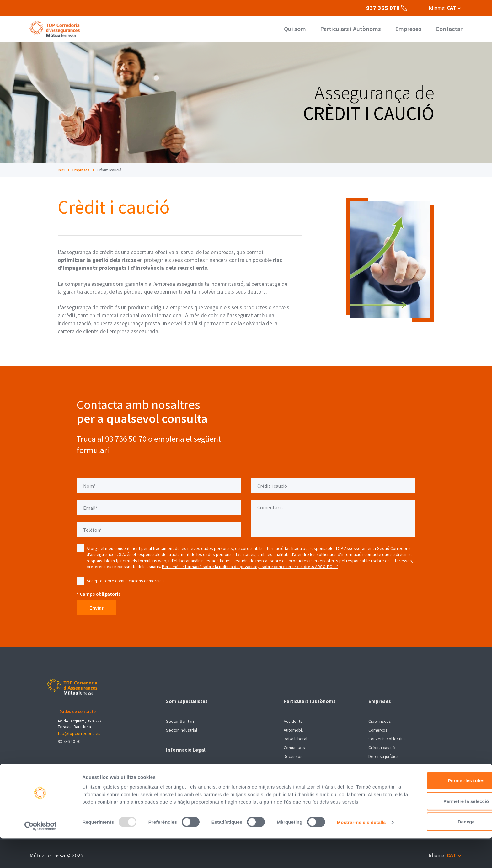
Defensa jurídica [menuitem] (383, 754)
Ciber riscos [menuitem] (380, 719)
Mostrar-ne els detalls (107, 856)
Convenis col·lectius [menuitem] (387, 737)
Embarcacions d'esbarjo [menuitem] (306, 763)
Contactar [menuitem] (449, 29)
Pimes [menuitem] (374, 772)
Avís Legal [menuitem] (175, 768)
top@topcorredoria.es (79, 729)
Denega (440, 838)
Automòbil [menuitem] (293, 728)
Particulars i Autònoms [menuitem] (355, 29)
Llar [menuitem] (287, 772)
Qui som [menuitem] (302, 29)
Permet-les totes (440, 797)
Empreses (82, 170)
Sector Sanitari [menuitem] (180, 719)
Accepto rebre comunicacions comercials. (126, 581)
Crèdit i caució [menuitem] (382, 746)
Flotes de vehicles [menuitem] (386, 763)
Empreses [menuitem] (410, 29)
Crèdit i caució (113, 170)
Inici (62, 170)
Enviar (100, 608)
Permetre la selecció (439, 818)
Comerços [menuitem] (378, 728)
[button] (444, 8)
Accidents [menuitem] (293, 719)
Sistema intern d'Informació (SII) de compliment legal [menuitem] (215, 777)
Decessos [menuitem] (293, 754)
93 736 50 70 (69, 737)
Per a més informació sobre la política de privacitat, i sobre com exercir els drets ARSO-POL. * (250, 567)
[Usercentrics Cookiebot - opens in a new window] (41, 856)
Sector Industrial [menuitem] (182, 728)
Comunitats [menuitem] (294, 746)
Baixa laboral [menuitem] (295, 737)
